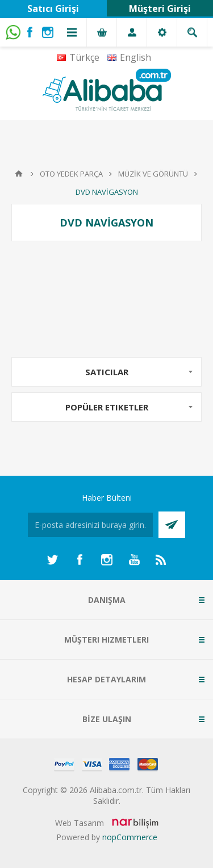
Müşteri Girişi (160, 9)
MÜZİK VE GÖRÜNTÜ (153, 174)
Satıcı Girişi (53, 9)
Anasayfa (19, 174)
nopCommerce (130, 837)
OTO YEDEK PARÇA (71, 174)
